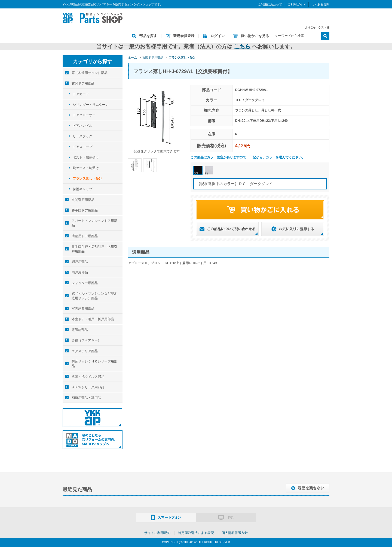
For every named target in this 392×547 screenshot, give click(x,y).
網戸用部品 (80, 262)
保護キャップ (82, 189)
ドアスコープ (82, 147)
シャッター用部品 (85, 283)
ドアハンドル (82, 126)
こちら (242, 46)
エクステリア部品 (85, 351)
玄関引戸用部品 (83, 200)
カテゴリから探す (93, 62)
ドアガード (81, 94)
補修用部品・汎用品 (86, 398)
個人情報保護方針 (235, 533)
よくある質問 (320, 4)
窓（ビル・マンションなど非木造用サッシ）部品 (94, 296)
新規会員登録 (184, 36)
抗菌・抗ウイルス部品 (88, 377)
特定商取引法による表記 (196, 533)
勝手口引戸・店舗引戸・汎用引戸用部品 (94, 249)
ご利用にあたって (270, 4)
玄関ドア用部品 (83, 83)
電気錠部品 (80, 330)
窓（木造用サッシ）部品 (90, 73)
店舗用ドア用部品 (85, 236)
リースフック (82, 136)
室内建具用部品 (83, 309)
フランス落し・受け (87, 179)
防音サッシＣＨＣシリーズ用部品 (94, 364)
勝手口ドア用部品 (85, 210)
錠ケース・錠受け (86, 168)
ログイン (218, 36)
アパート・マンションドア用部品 (94, 223)
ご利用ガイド (297, 4)
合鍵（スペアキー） (86, 340)
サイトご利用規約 (157, 533)
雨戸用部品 (80, 272)
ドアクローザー (84, 115)
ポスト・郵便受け (86, 158)
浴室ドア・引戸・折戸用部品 (93, 319)
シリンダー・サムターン (91, 105)
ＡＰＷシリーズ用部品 (88, 387)
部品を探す (148, 36)
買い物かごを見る (255, 36)
